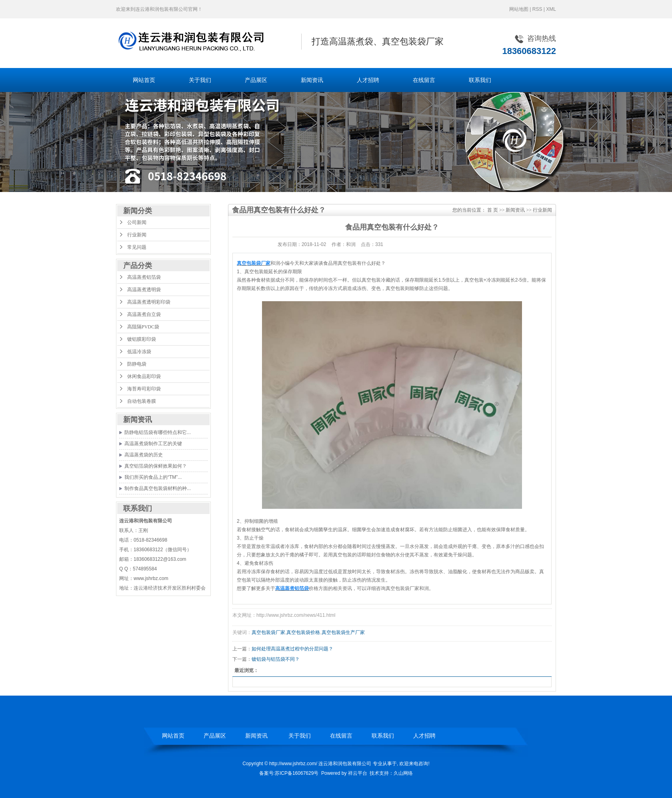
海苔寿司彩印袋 (144, 389)
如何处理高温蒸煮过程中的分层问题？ (292, 649)
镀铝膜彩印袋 (142, 339)
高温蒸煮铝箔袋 (144, 277)
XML (551, 9)
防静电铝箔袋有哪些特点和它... (158, 432)
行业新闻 (137, 235)
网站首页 (144, 80)
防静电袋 (137, 364)
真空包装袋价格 (303, 632)
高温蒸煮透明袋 (144, 290)
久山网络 (403, 773)
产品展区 (256, 80)
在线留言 (424, 80)
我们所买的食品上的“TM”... (153, 477)
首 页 (493, 210)
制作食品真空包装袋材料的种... (158, 488)
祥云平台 (358, 773)
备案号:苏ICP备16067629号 (289, 773)
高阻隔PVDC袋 (143, 327)
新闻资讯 (312, 80)
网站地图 (519, 9)
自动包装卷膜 (142, 401)
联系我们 (480, 80)
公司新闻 (137, 222)
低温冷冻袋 (139, 352)
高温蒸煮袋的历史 (144, 455)
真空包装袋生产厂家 (343, 632)
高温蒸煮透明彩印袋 (149, 302)
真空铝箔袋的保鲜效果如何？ (156, 466)
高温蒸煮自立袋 (144, 314)
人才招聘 (368, 80)
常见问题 (137, 247)
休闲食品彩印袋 (144, 376)
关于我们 (200, 80)
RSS (537, 9)
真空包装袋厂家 (268, 632)
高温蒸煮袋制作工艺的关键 (153, 444)
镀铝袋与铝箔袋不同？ (276, 659)
